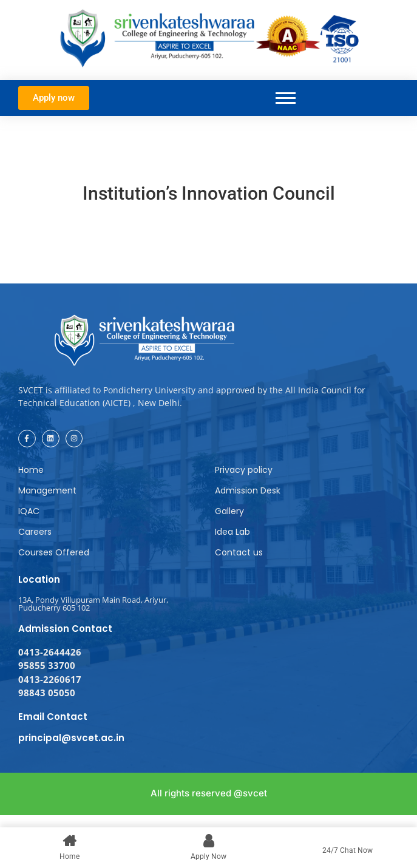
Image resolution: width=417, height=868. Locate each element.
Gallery (229, 511)
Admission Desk (248, 490)
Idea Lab (232, 532)
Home (31, 470)
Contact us (239, 552)
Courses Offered (54, 552)
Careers (35, 532)
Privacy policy (244, 470)
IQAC (29, 511)
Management (47, 490)
